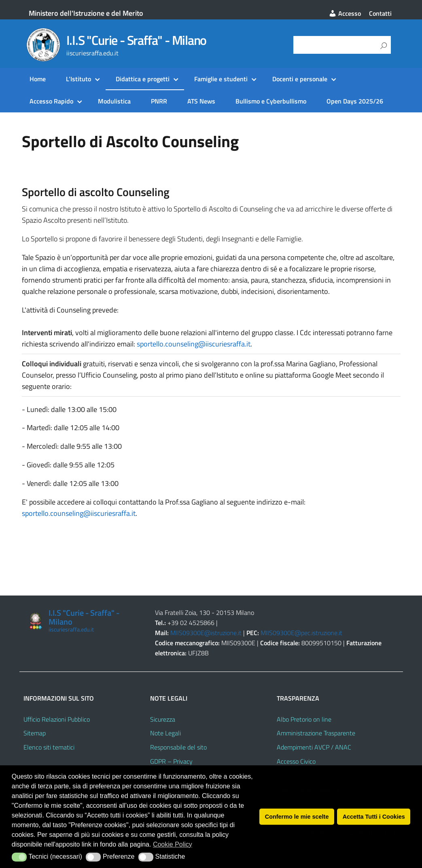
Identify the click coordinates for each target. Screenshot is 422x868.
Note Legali (165, 733)
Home (38, 79)
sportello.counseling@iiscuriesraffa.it (194, 344)
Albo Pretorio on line (304, 719)
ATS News (201, 101)
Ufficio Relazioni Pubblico (57, 719)
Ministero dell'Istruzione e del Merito (86, 13)
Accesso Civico (296, 761)
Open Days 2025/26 (355, 101)
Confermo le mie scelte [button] (297, 817)
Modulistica (114, 101)
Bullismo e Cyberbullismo (271, 101)
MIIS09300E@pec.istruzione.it (301, 633)
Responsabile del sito (178, 747)
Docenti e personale (300, 79)
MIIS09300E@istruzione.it (206, 633)
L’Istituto (78, 79)
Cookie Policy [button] (173, 844)
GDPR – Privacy (171, 761)
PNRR (159, 101)
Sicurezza (163, 719)
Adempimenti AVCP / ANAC (314, 747)
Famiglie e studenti (221, 79)
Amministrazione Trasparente (316, 733)
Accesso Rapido (51, 101)
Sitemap (35, 733)
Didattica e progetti (143, 79)
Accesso (345, 13)
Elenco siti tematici (49, 747)
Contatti (380, 13)
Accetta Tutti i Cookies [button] (374, 817)
